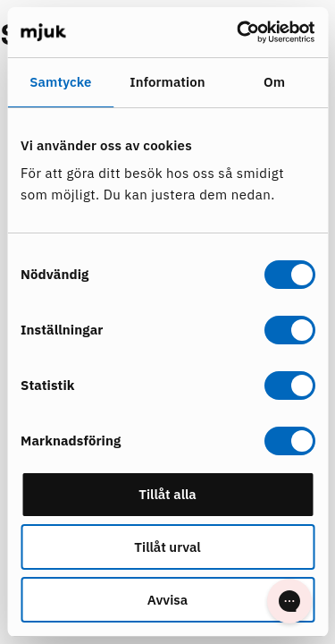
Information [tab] (167, 82)
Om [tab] (274, 82)
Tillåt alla (167, 494)
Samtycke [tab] (60, 82)
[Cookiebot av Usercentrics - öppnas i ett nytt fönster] (239, 32)
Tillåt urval (167, 547)
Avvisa (167, 600)
